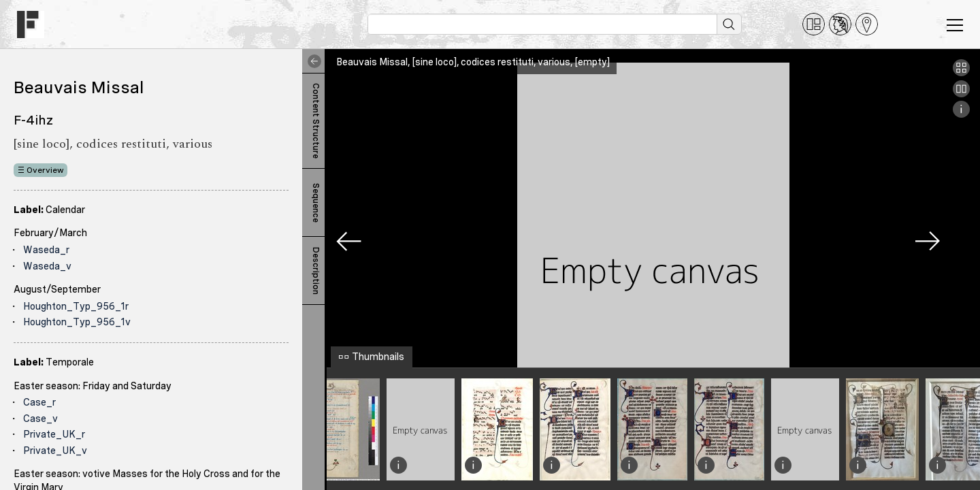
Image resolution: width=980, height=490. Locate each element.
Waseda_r (46, 250)
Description (316, 271)
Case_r (39, 402)
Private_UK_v (55, 451)
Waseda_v (47, 266)
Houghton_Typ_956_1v (77, 322)
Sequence (316, 203)
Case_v (40, 419)
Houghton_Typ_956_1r (76, 306)
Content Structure (316, 121)
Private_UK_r (54, 434)
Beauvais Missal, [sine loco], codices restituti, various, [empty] (473, 62)
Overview (45, 170)
